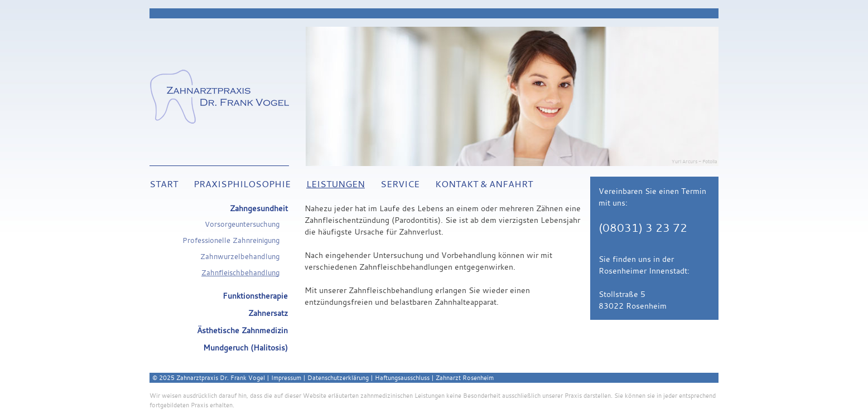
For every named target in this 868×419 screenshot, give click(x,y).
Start (164, 184)
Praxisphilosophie (242, 184)
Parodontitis (416, 220)
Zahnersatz (268, 313)
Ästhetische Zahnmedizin (242, 330)
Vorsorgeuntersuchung (242, 224)
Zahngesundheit (259, 208)
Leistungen (336, 184)
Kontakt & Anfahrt (484, 184)
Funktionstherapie (255, 296)
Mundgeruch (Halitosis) (245, 347)
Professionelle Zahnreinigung (231, 240)
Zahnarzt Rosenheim (465, 377)
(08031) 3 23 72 (643, 228)
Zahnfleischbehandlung (240, 273)
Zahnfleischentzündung (347, 220)
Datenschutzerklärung (338, 377)
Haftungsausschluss (402, 377)
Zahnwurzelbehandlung (240, 257)
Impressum (286, 377)
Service (400, 184)
